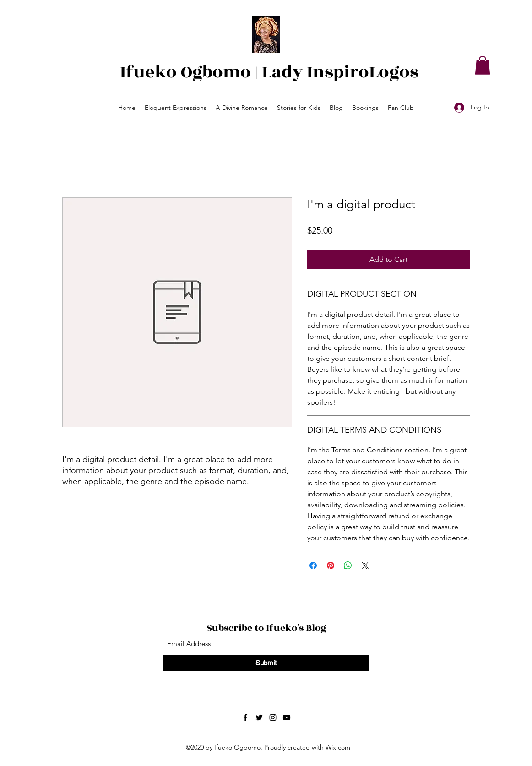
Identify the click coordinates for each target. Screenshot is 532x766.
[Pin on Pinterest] (331, 565)
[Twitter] (259, 717)
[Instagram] (273, 717)
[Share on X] (365, 565)
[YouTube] (287, 717)
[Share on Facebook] (313, 565)
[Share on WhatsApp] (348, 565)
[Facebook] (245, 717)
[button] (483, 65)
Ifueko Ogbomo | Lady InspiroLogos (269, 72)
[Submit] (266, 663)
